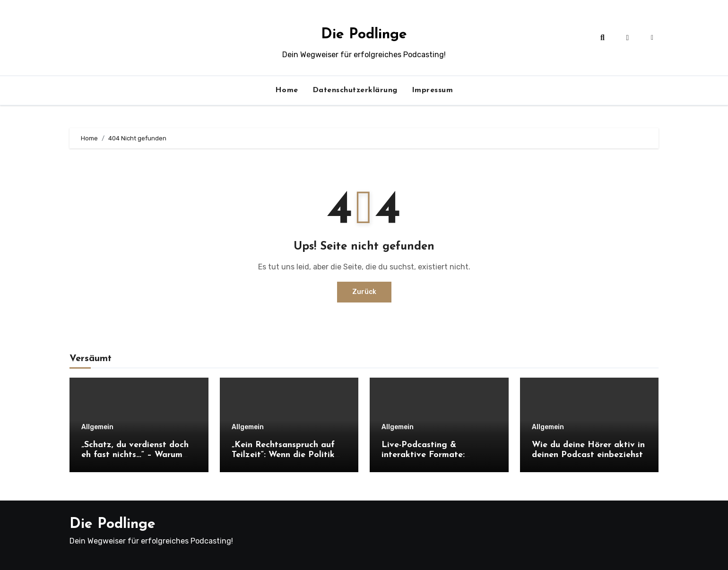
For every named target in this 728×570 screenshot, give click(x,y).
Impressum (433, 90)
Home (287, 90)
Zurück (364, 292)
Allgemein (97, 427)
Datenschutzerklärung (355, 90)
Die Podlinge (364, 35)
